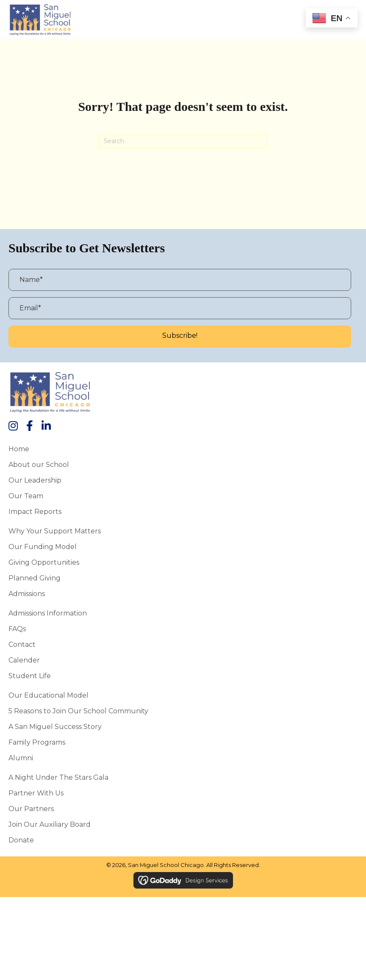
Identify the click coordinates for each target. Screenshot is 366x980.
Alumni (21, 758)
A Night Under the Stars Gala (58, 777)
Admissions (27, 594)
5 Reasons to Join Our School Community (78, 711)
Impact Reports (35, 511)
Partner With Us (36, 793)
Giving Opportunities (44, 562)
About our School (39, 464)
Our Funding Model (43, 547)
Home (19, 449)
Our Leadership (35, 480)
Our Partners (31, 809)
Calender (24, 660)
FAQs (17, 629)
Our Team (26, 496)
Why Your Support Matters (55, 531)
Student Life (30, 676)
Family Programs (37, 742)
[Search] (183, 141)
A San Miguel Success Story (55, 726)
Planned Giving (35, 578)
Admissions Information (48, 613)
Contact (22, 644)
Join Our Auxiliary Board (50, 824)
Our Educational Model (49, 695)
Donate (21, 840)
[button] (180, 337)
